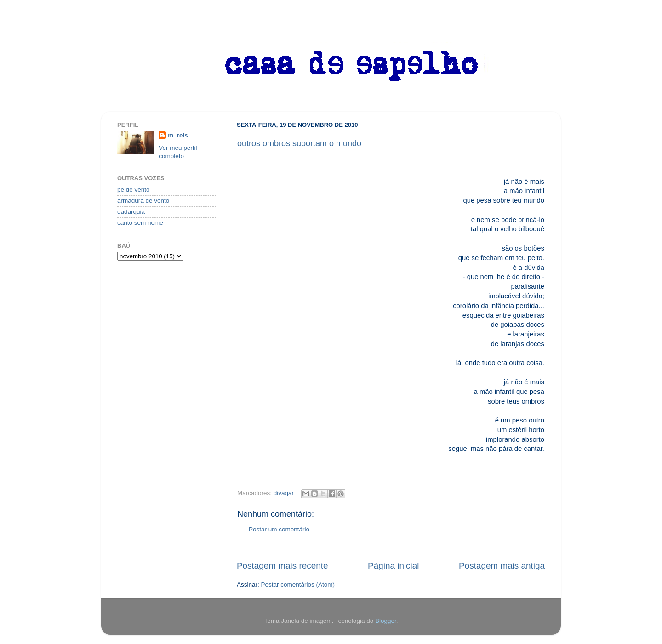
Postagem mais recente (282, 566)
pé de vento (134, 190)
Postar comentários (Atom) (298, 584)
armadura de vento (143, 201)
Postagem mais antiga (502, 566)
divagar (284, 493)
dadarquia (131, 212)
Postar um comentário (279, 529)
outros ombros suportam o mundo (299, 143)
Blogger (386, 621)
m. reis (178, 135)
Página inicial (393, 566)
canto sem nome (140, 223)
